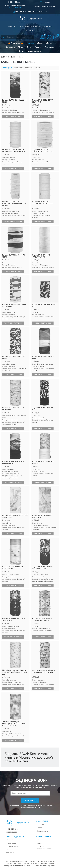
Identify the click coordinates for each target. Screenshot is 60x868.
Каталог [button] (12, 27)
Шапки (40, 43)
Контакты (30, 30)
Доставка (40, 824)
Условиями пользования (29, 807)
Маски (21, 47)
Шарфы (49, 43)
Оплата (40, 828)
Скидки (40, 843)
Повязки (38, 47)
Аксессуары (49, 47)
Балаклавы (10, 47)
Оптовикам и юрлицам (29, 27)
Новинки (48, 27)
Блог (39, 840)
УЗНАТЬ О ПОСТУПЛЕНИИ (13, 117)
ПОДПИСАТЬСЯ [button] (30, 800)
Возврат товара (43, 831)
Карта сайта (11, 843)
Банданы (30, 43)
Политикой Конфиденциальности (41, 805)
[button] (15, 7)
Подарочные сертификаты (30, 51)
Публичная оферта (14, 847)
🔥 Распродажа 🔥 (16, 43)
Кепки (29, 47)
